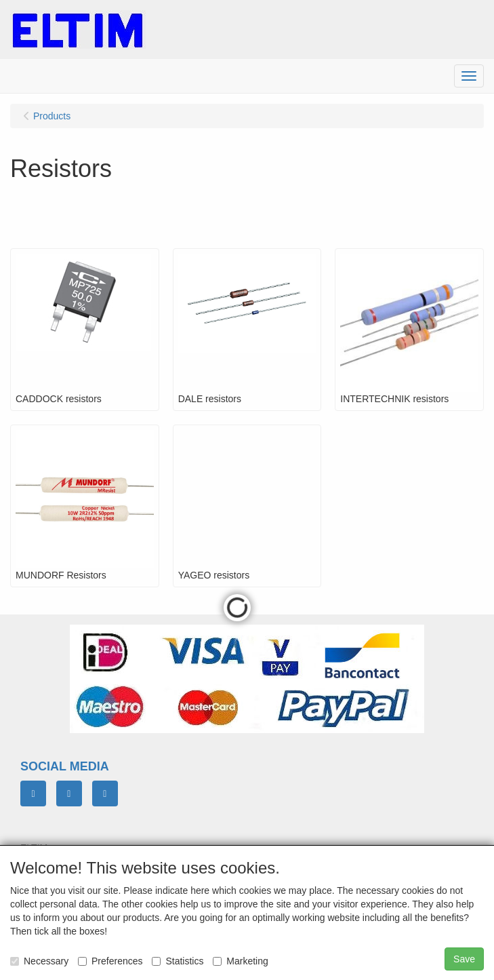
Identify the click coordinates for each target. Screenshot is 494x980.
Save (464, 959)
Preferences (110, 961)
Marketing (240, 961)
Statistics (178, 961)
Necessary (39, 961)
